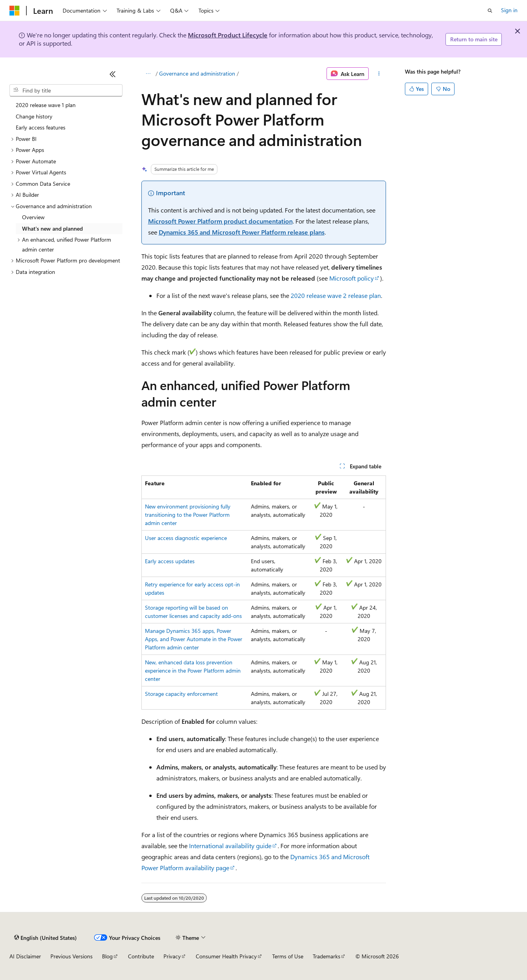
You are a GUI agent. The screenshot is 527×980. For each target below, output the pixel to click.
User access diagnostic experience (186, 538)
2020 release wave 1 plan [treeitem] (46, 105)
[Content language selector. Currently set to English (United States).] (45, 937)
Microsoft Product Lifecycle (228, 35)
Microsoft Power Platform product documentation (220, 221)
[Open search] (490, 11)
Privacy (172, 956)
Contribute (141, 956)
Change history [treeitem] (34, 116)
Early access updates (170, 561)
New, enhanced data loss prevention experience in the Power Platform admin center (193, 670)
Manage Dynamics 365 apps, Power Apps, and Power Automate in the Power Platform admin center (194, 639)
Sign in (509, 10)
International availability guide (230, 846)
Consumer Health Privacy (226, 956)
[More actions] (379, 74)
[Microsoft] (15, 11)
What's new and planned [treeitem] (52, 228)
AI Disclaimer (25, 956)
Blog (107, 956)
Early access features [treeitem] (41, 127)
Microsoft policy (352, 278)
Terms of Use (288, 956)
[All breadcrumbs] (148, 74)
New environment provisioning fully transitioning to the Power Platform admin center (188, 515)
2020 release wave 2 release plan (336, 295)
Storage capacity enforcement (181, 694)
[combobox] (66, 91)
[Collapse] (113, 74)
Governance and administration (197, 73)
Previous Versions (71, 956)
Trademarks (327, 956)
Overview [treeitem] (33, 217)
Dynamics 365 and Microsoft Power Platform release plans (242, 232)
